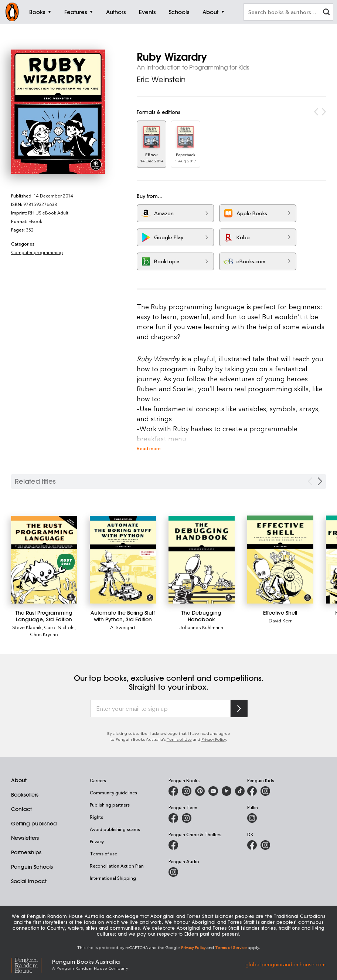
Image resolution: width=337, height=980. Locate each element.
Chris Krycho (44, 634)
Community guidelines (113, 793)
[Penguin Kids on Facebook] (252, 791)
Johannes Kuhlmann (201, 627)
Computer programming (37, 252)
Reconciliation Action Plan (117, 866)
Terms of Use (179, 739)
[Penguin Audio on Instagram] (173, 872)
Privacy (97, 841)
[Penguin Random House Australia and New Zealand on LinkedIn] (227, 791)
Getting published (34, 824)
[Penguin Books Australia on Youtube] (213, 791)
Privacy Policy (214, 739)
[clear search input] (326, 13)
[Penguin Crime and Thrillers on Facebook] (173, 845)
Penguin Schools (32, 867)
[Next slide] (320, 481)
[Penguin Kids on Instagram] (265, 791)
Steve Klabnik (27, 627)
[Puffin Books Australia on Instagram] (252, 818)
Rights (96, 817)
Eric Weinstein (161, 79)
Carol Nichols (59, 627)
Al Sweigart (123, 627)
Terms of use (103, 854)
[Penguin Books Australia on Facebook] (173, 791)
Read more (149, 448)
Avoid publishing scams (115, 829)
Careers (98, 780)
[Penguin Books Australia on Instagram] (187, 791)
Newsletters (25, 838)
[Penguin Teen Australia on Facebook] (173, 818)
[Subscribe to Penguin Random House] (239, 708)
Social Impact (29, 881)
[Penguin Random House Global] (32, 964)
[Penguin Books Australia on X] (200, 791)
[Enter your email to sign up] (160, 709)
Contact (21, 809)
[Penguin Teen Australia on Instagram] (187, 818)
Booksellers (25, 795)
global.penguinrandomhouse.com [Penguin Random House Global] (285, 964)
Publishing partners (110, 805)
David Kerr (280, 620)
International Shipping (113, 878)
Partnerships (26, 852)
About (19, 780)
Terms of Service (231, 947)
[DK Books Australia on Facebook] (252, 845)
